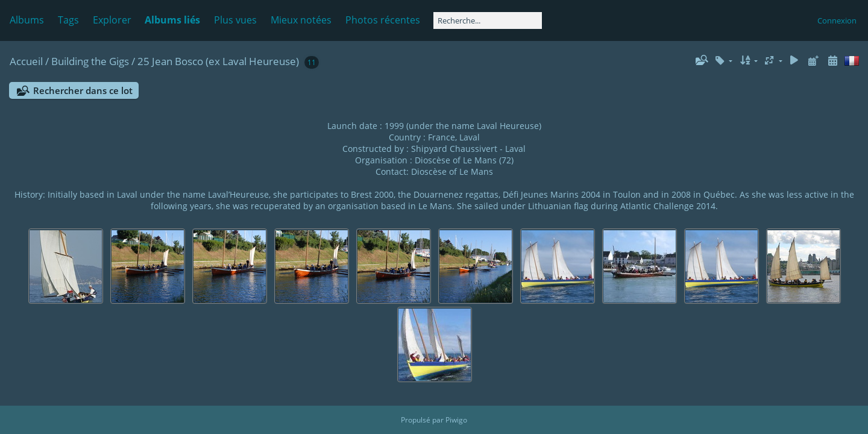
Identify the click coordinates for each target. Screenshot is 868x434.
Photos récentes (383, 20)
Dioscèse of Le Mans (452, 171)
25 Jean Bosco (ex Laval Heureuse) (218, 61)
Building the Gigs (90, 61)
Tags (68, 20)
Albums (27, 20)
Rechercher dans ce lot (83, 90)
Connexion (837, 20)
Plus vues (235, 20)
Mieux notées (301, 20)
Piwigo (456, 420)
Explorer (112, 20)
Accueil (26, 61)
